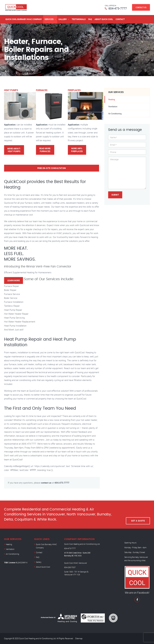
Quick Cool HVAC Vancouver (76, 563)
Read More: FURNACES (45, 150)
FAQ (90, 19)
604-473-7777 (118, 8)
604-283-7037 (70, 567)
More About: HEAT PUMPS (14, 150)
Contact (120, 19)
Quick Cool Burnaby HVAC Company (24, 19)
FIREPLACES (74, 90)
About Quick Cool (104, 19)
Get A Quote (138, 515)
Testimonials (79, 19)
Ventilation (113, 106)
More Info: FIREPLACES (77, 150)
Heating (112, 99)
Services (49, 19)
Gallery (63, 19)
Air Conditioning (115, 114)
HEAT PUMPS (11, 90)
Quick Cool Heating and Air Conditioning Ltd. (82, 544)
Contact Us (141, 7)
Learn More (14, 280)
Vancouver (144, 557)
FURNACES (42, 90)
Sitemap (79, 638)
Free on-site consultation (52, 168)
